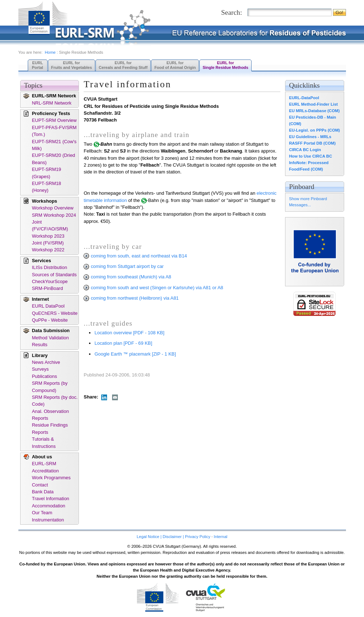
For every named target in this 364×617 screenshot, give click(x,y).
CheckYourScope (50, 281)
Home (50, 52)
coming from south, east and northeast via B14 (135, 256)
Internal (221, 537)
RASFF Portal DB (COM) (312, 143)
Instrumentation (48, 520)
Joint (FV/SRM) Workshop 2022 (48, 246)
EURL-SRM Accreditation (46, 467)
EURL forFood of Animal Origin (175, 65)
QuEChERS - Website (55, 313)
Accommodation (49, 506)
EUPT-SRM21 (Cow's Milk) (54, 145)
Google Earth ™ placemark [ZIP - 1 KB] (135, 354)
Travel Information (51, 499)
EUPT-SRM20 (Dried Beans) (54, 159)
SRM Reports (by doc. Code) (55, 401)
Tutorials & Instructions (44, 442)
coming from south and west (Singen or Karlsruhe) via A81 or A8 (153, 288)
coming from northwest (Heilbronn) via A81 (131, 298)
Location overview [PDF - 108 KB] (129, 333)
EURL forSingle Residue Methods (225, 65)
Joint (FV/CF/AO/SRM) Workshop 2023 (50, 229)
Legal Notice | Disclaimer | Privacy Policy (173, 537)
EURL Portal (38, 65)
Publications (45, 376)
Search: (232, 12)
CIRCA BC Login (305, 150)
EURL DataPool (48, 306)
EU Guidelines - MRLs (310, 137)
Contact (40, 485)
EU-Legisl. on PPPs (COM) (314, 130)
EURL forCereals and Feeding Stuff (123, 65)
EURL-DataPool (304, 98)
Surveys (41, 369)
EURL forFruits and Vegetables (72, 65)
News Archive (46, 362)
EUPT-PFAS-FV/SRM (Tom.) (54, 131)
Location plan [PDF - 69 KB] (123, 343)
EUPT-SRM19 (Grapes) (47, 173)
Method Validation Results (50, 341)
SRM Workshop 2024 (54, 215)
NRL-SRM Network (52, 103)
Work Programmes (51, 478)
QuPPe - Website (50, 320)
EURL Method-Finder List (313, 104)
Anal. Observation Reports (51, 415)
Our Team (42, 513)
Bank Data (43, 492)
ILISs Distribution (50, 267)
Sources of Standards (54, 275)
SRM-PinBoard (48, 288)
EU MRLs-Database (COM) (314, 111)
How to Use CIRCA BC (310, 156)
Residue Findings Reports (50, 428)
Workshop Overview (53, 208)
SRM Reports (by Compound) (50, 387)
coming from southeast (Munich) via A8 (127, 277)
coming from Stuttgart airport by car (124, 266)
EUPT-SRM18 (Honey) (47, 187)
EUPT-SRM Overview (54, 120)
